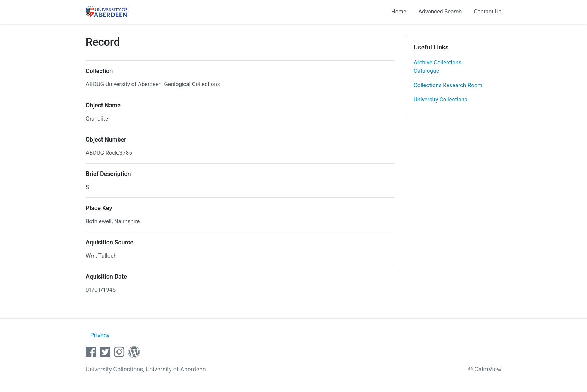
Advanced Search (440, 12)
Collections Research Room (448, 85)
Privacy (100, 335)
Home (399, 12)
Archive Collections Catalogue (438, 67)
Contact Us (487, 12)
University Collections (441, 100)
